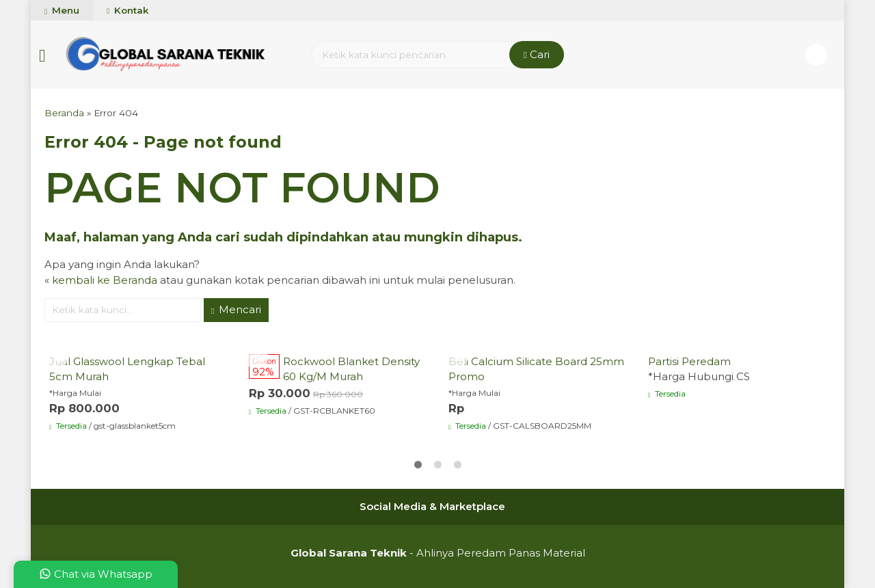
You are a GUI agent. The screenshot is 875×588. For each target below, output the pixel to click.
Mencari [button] (236, 309)
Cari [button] (537, 54)
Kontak (127, 10)
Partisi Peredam (689, 361)
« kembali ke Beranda (101, 280)
